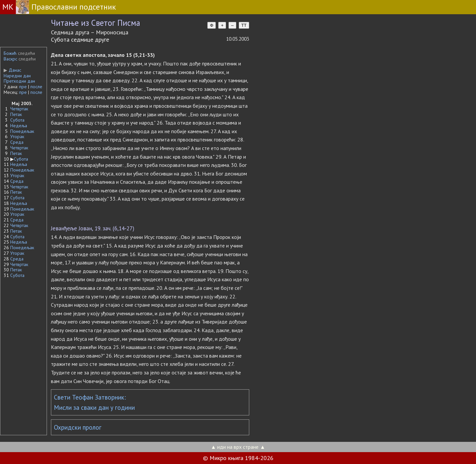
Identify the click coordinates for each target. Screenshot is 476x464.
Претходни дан (19, 81)
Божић (10, 53)
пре (23, 87)
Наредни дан (17, 76)
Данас (12, 70)
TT (244, 25)
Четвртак (19, 109)
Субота (17, 120)
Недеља (19, 126)
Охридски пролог (78, 427)
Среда (17, 142)
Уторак (17, 136)
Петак (16, 114)
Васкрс (10, 59)
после (36, 87)
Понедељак (22, 131)
